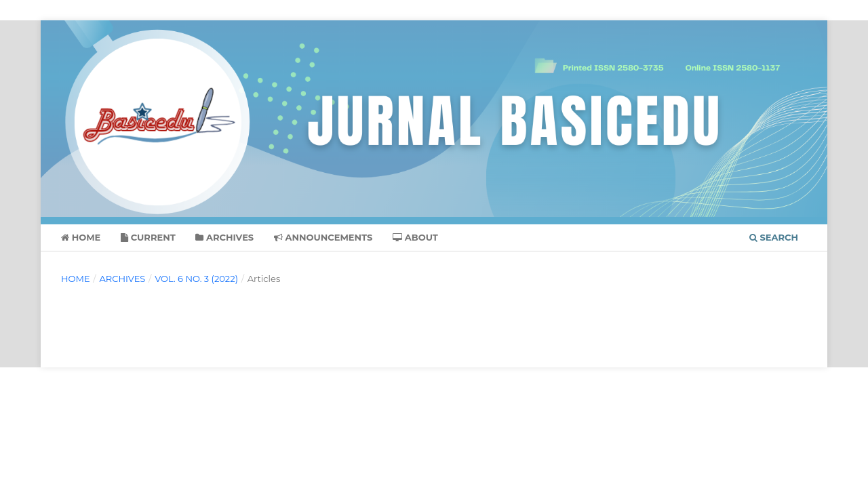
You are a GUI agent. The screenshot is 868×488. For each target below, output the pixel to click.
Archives (224, 237)
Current (148, 237)
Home (81, 237)
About (415, 237)
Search (774, 237)
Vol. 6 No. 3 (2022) (196, 279)
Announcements (323, 237)
